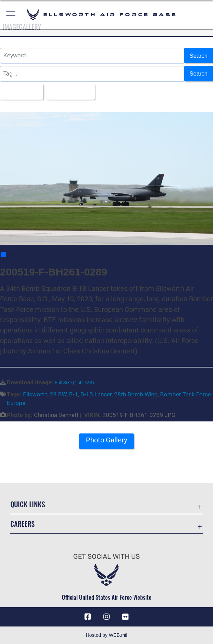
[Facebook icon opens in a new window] (88, 617)
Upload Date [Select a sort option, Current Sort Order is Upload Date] (70, 92)
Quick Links (28, 505)
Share (12, 255)
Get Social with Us (106, 557)
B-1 (74, 395)
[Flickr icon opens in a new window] (125, 617)
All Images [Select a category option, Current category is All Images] (20, 92)
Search (198, 55)
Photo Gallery (106, 441)
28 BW (58, 395)
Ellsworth (35, 395)
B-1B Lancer (96, 395)
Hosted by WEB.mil (107, 635)
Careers (23, 524)
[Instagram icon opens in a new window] (106, 617)
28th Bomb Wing (136, 395)
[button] (11, 15)
